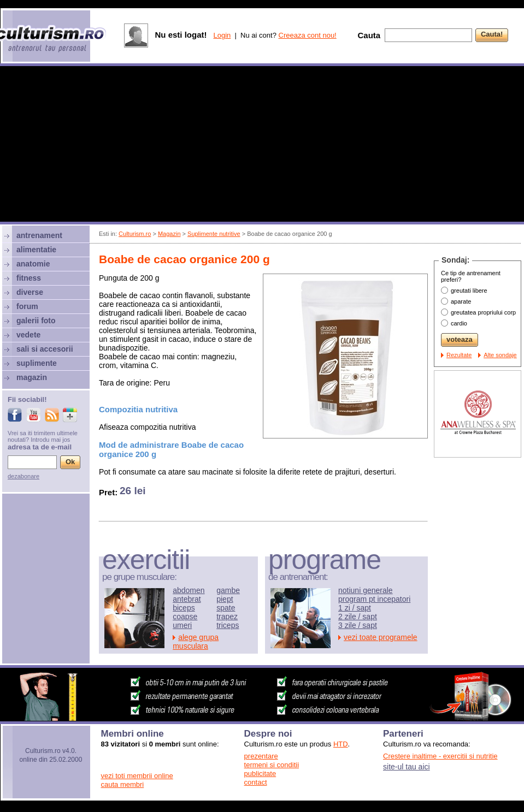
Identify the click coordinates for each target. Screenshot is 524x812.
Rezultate (459, 355)
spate (226, 608)
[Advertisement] (262, 145)
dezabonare (23, 476)
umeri (182, 625)
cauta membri (123, 784)
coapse (185, 617)
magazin (32, 377)
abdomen (189, 590)
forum (27, 306)
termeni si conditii (272, 765)
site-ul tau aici (407, 767)
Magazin (169, 234)
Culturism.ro (135, 234)
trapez (227, 617)
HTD (341, 744)
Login (222, 35)
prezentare (261, 756)
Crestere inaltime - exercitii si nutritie (440, 756)
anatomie (33, 264)
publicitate (260, 774)
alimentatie (36, 250)
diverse (30, 292)
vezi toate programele (381, 637)
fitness (29, 278)
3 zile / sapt (358, 625)
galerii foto (36, 321)
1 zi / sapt (355, 608)
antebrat (187, 599)
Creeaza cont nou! (308, 35)
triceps (228, 625)
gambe (228, 590)
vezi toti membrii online (137, 776)
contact (256, 782)
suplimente (37, 363)
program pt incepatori (374, 599)
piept (225, 599)
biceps (184, 608)
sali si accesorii (45, 349)
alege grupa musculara (196, 642)
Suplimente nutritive (214, 234)
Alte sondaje (500, 355)
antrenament (39, 235)
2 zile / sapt (358, 617)
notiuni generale (366, 590)
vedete (28, 335)
